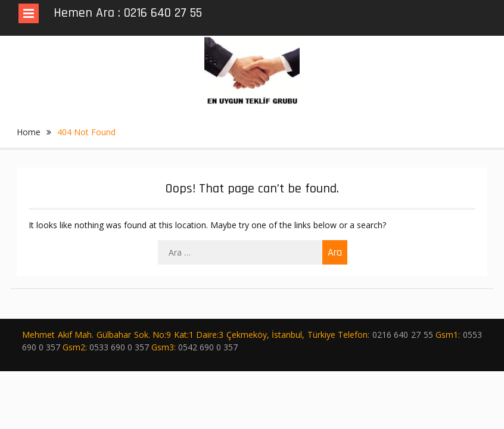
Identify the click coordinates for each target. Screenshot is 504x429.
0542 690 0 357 (208, 347)
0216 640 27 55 (403, 335)
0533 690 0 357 (119, 347)
